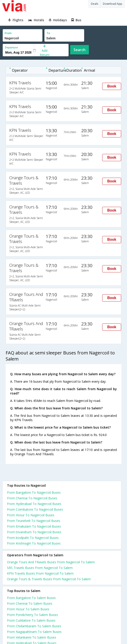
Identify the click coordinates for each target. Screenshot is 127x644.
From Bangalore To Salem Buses (31, 598)
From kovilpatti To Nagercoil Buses (33, 538)
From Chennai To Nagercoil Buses (32, 498)
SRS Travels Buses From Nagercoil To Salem (40, 568)
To (48, 33)
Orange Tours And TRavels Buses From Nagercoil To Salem (51, 562)
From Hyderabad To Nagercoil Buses (34, 504)
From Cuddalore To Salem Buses (31, 620)
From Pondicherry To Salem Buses (32, 615)
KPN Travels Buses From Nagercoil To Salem (40, 573)
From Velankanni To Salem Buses (32, 637)
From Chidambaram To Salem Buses (34, 626)
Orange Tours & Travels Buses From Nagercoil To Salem (49, 579)
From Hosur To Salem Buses (28, 609)
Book (112, 86)
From (8, 33)
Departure (11, 47)
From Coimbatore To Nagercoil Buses (35, 509)
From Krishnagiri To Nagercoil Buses (34, 543)
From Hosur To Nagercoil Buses (31, 515)
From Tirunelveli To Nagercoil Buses (34, 521)
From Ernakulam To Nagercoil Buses (34, 526)
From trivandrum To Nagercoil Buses (34, 532)
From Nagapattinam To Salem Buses (34, 632)
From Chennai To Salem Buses (30, 603)
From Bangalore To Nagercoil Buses (34, 492)
